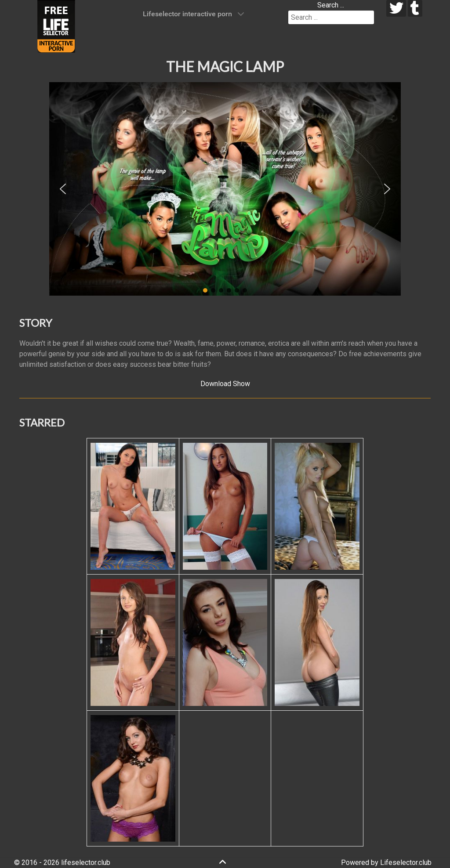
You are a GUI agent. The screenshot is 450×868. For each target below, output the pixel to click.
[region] (225, 189)
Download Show (225, 384)
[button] (63, 189)
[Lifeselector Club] (56, 26)
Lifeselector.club (406, 863)
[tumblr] (415, 8)
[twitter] (396, 8)
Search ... (331, 5)
